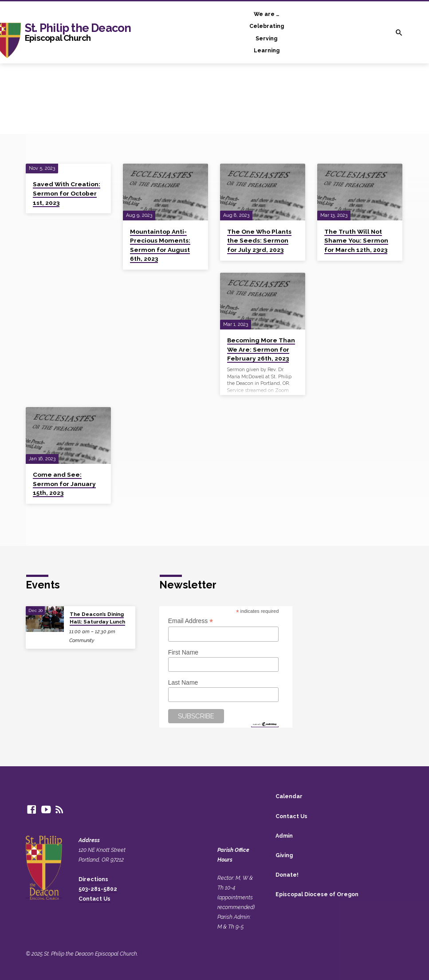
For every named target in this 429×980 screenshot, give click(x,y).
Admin (284, 836)
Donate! (287, 875)
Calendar (289, 796)
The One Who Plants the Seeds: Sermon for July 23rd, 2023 (259, 241)
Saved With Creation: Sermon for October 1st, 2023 (67, 193)
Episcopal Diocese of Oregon (317, 894)
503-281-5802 (98, 889)
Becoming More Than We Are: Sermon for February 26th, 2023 (261, 349)
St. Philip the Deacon (78, 32)
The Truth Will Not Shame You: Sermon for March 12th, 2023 (356, 241)
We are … (266, 14)
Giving (284, 855)
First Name (183, 652)
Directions (93, 879)
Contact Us (94, 899)
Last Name (183, 682)
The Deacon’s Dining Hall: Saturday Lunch (97, 618)
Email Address (191, 621)
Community (82, 641)
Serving (266, 38)
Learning (267, 50)
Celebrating (267, 26)
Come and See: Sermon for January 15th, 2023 (64, 484)
